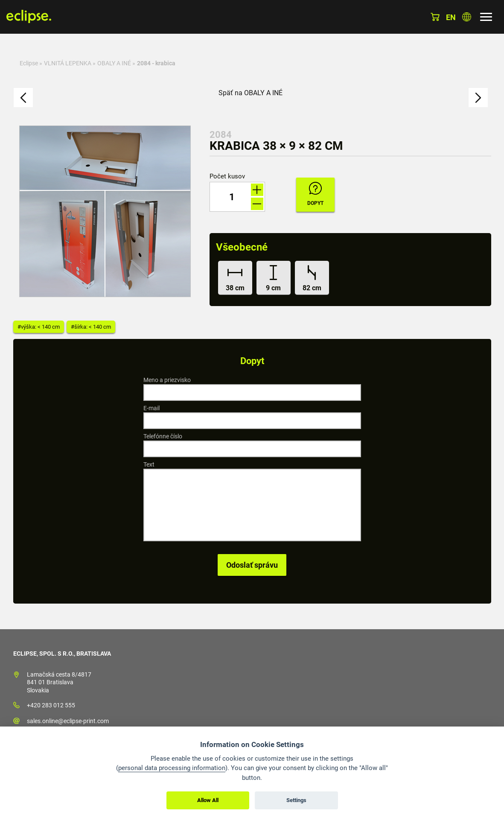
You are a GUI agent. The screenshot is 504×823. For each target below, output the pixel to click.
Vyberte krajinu (467, 17)
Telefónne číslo (163, 436)
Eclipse (29, 63)
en (451, 17)
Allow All (208, 800)
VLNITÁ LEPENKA (68, 63)
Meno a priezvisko (167, 380)
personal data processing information (172, 768)
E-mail (151, 408)
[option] (105, 211)
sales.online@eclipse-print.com (68, 721)
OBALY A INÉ (114, 63)
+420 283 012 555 (51, 705)
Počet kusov (227, 177)
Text (149, 464)
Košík (435, 17)
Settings (296, 800)
